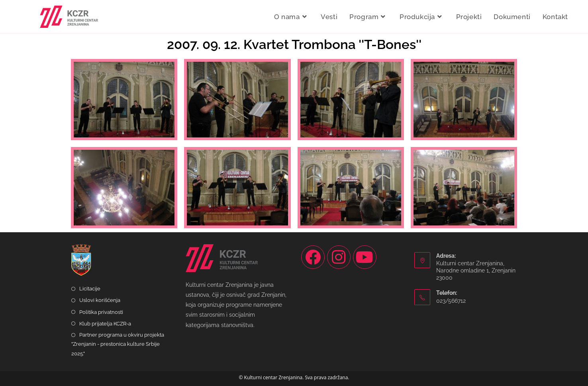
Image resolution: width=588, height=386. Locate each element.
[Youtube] (365, 257)
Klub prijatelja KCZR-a (105, 324)
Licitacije (90, 289)
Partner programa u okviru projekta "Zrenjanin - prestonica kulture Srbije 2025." (118, 344)
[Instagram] (339, 257)
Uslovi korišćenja (100, 300)
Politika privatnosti (101, 312)
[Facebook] (313, 257)
